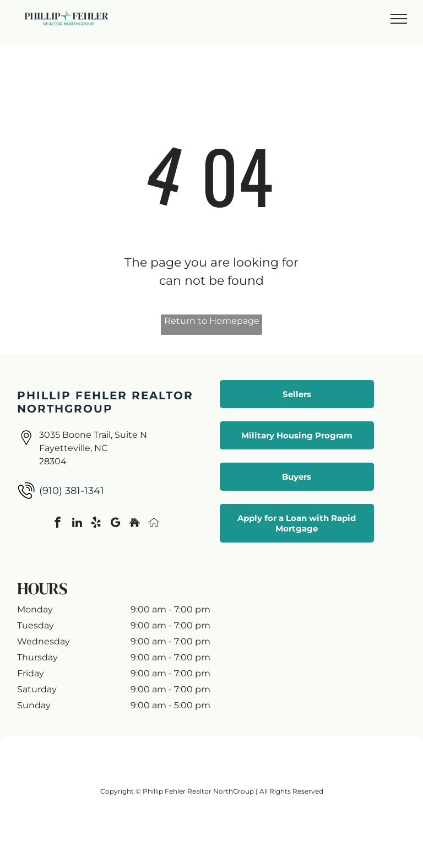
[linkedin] (77, 524)
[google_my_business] (115, 524)
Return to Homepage (212, 321)
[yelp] (96, 524)
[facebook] (58, 524)
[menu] (399, 19)
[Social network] (135, 524)
